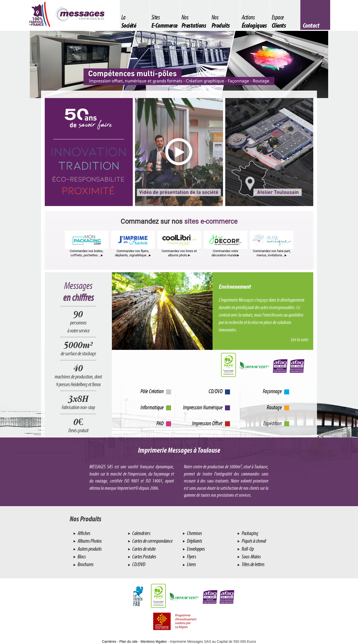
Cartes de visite (144, 549)
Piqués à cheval (253, 541)
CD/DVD (216, 391)
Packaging (250, 533)
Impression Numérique (203, 407)
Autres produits (89, 549)
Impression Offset (207, 423)
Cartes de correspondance (152, 541)
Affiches (84, 533)
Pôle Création (152, 391)
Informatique (152, 407)
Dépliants (194, 541)
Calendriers (141, 533)
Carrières (109, 642)
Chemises (194, 533)
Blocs (81, 557)
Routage (274, 407)
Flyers (191, 557)
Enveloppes (196, 549)
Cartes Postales (144, 557)
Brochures (85, 564)
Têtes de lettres (253, 564)
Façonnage (272, 391)
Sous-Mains (251, 557)
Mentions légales (154, 642)
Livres (191, 564)
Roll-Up (247, 549)
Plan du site (128, 642)
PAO (160, 423)
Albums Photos (89, 541)
